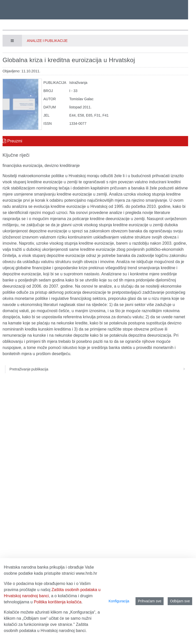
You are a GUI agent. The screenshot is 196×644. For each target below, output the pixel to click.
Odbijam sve (180, 601)
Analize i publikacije (47, 41)
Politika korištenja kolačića (58, 602)
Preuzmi (12, 141)
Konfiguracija (119, 601)
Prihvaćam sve (150, 601)
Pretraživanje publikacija (99, 369)
